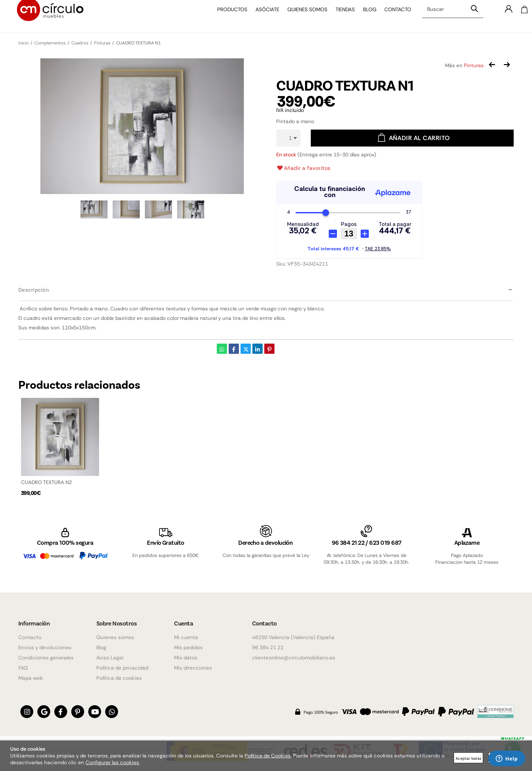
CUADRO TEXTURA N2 (46, 482)
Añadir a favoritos (303, 168)
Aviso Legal (110, 658)
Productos (227, 16)
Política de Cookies (268, 756)
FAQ (23, 668)
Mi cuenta (186, 637)
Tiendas (340, 16)
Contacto (393, 16)
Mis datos (186, 658)
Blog (365, 16)
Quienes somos (302, 16)
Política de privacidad (122, 668)
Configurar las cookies (112, 763)
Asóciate (262, 16)
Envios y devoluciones (45, 648)
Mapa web (31, 678)
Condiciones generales (46, 658)
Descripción (34, 290)
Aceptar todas (468, 758)
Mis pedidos (188, 648)
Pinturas (474, 65)
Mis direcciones (193, 668)
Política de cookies (119, 678)
